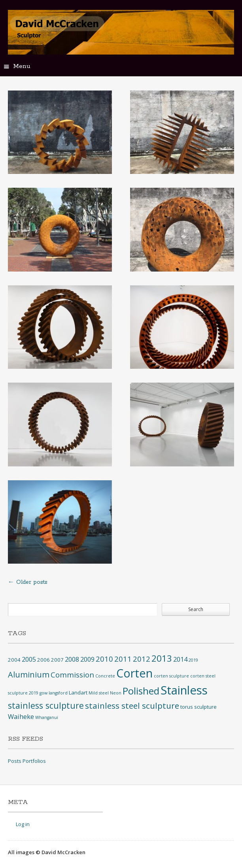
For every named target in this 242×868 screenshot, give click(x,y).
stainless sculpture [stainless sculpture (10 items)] (46, 705)
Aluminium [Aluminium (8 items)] (29, 675)
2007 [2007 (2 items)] (57, 660)
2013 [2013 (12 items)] (162, 658)
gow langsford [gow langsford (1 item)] (54, 693)
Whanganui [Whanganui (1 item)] (47, 717)
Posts (15, 761)
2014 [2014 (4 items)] (180, 659)
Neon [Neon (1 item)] (116, 693)
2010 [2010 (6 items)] (104, 659)
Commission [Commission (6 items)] (72, 675)
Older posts (28, 582)
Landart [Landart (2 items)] (78, 693)
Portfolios (34, 761)
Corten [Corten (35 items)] (134, 673)
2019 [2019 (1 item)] (193, 660)
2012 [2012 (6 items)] (142, 659)
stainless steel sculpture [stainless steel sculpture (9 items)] (132, 706)
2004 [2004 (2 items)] (14, 660)
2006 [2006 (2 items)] (43, 660)
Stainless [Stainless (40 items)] (184, 690)
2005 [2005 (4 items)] (29, 659)
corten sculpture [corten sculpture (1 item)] (171, 676)
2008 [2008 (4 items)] (72, 659)
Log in (23, 824)
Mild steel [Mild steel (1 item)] (99, 693)
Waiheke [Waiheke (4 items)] (21, 717)
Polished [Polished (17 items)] (141, 691)
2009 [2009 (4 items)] (87, 659)
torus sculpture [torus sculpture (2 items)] (199, 707)
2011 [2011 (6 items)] (123, 659)
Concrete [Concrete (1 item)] (105, 676)
